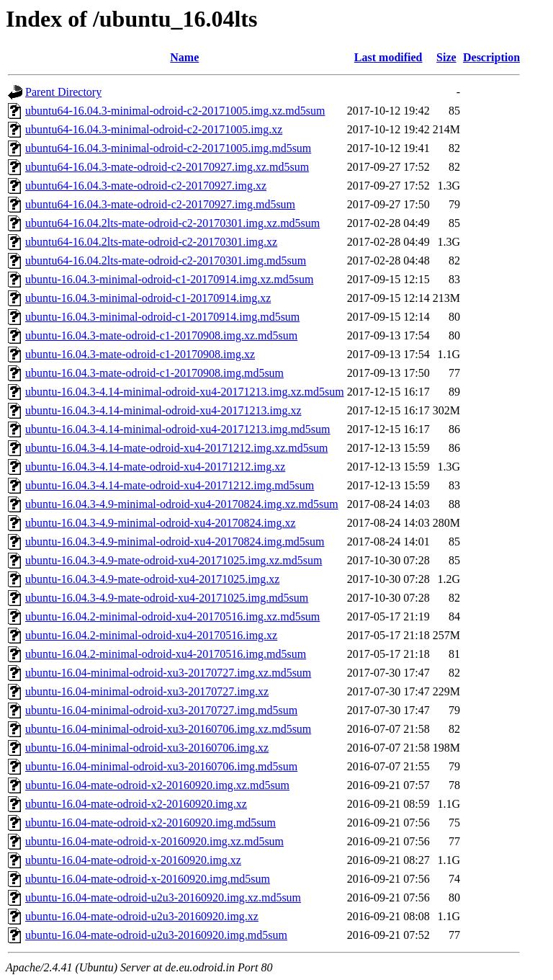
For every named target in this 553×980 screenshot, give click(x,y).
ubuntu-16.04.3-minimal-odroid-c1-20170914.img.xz (148, 298)
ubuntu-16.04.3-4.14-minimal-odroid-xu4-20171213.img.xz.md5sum (185, 392)
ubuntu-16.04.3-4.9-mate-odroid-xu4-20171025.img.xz (152, 579)
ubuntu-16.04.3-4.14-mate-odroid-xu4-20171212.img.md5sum (170, 485)
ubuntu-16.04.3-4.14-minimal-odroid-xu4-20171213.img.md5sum (178, 429)
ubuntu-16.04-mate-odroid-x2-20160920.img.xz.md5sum (157, 785)
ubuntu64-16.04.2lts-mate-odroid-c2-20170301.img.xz (151, 242)
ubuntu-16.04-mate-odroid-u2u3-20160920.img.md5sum (156, 935)
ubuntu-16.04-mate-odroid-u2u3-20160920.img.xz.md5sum (163, 897)
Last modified (388, 57)
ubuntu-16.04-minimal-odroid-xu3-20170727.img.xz (147, 691)
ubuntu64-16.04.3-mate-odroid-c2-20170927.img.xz (146, 186)
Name (184, 57)
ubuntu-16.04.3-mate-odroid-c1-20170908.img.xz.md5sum (161, 335)
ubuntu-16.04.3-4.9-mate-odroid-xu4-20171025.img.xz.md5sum (174, 560)
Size (446, 57)
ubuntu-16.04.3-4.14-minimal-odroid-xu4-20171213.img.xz (163, 410)
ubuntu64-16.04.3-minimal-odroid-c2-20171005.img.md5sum (168, 148)
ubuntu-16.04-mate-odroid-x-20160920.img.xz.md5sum (154, 841)
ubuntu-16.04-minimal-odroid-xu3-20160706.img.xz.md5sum (168, 729)
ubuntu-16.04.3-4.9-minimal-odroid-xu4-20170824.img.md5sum (175, 542)
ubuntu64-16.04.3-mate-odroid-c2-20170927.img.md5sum (160, 204)
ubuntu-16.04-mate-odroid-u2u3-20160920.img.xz (142, 916)
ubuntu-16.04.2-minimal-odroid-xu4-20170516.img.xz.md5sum (172, 616)
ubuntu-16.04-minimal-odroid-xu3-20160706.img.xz (147, 748)
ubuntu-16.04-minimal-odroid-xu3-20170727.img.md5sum (161, 710)
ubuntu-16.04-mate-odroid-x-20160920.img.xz (133, 860)
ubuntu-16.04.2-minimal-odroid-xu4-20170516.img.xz (151, 635)
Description (491, 57)
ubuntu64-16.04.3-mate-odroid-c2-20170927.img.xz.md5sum (167, 167)
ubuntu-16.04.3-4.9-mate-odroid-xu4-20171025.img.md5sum (167, 598)
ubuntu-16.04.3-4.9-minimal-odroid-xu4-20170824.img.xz (161, 523)
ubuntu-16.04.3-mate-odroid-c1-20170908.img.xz (140, 354)
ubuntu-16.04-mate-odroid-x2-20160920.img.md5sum (150, 823)
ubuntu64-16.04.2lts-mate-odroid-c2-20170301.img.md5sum (166, 260)
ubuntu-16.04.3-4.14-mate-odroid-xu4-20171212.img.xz (155, 467)
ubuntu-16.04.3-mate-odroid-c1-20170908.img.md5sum (154, 373)
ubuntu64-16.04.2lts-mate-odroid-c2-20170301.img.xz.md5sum (172, 223)
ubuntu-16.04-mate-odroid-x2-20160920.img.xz (136, 804)
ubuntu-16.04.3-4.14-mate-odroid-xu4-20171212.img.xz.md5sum (176, 448)
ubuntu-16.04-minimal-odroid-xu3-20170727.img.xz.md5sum (168, 673)
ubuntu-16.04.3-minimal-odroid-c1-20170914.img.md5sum (162, 317)
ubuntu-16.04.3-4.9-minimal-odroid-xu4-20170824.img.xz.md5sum (182, 504)
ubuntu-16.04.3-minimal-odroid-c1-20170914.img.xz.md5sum (169, 279)
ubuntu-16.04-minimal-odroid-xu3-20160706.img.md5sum (161, 766)
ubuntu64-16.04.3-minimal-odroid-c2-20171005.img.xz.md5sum (175, 111)
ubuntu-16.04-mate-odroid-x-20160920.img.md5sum (148, 879)
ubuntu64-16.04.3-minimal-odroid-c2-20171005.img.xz (154, 129)
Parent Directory (63, 92)
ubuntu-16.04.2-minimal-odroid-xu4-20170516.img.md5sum (166, 654)
